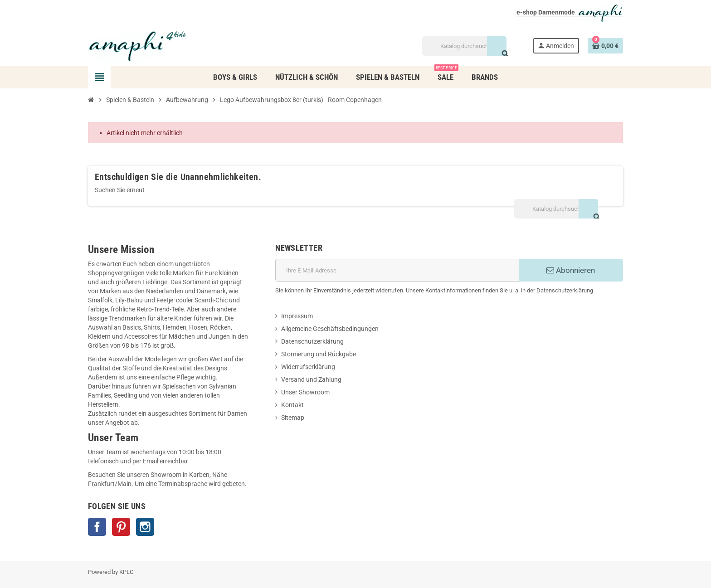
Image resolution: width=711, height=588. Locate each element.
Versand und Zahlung (311, 379)
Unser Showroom (305, 392)
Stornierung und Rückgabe (319, 354)
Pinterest (121, 527)
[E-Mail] (397, 270)
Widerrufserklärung (308, 367)
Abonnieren (571, 270)
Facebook (97, 527)
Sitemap (293, 418)
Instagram (145, 527)
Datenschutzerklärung (312, 341)
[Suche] (464, 46)
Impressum (297, 316)
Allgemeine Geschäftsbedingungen (330, 329)
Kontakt (292, 405)
